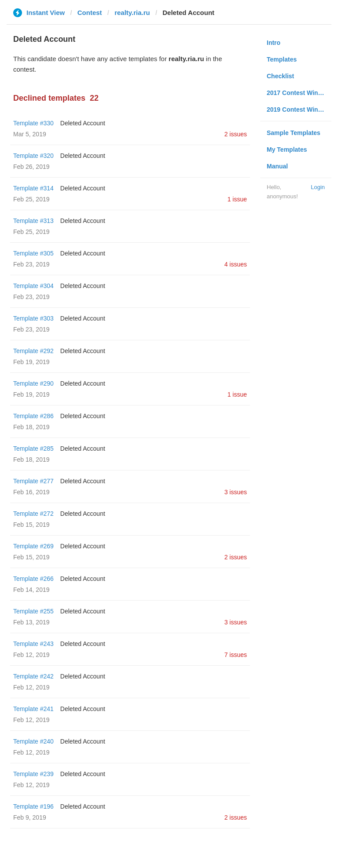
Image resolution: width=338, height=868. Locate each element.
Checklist (280, 76)
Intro (274, 43)
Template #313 (33, 221)
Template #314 (33, 188)
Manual (277, 166)
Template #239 (33, 774)
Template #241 (33, 709)
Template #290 (33, 383)
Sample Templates (294, 133)
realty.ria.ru (132, 13)
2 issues (236, 134)
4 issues (236, 264)
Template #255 (33, 611)
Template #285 (33, 449)
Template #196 (33, 806)
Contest (90, 13)
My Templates (287, 150)
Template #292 (33, 351)
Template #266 (33, 579)
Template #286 (33, 416)
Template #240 (33, 741)
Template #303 (33, 318)
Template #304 (33, 286)
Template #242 (33, 676)
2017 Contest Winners (299, 93)
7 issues (236, 655)
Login (318, 187)
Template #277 (33, 481)
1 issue (237, 199)
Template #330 (33, 123)
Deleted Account (83, 123)
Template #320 (33, 156)
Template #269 (33, 546)
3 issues (236, 492)
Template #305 (33, 253)
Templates (282, 59)
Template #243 (33, 644)
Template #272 (33, 514)
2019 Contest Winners (299, 109)
